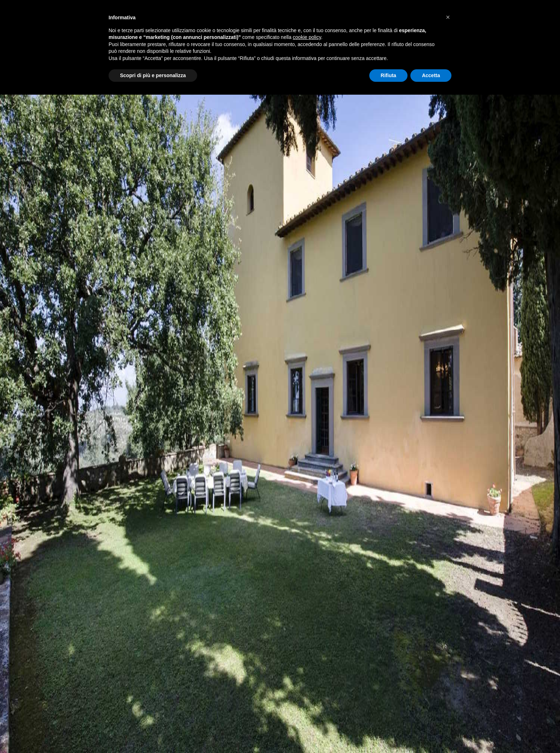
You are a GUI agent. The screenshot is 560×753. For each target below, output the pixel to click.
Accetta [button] (431, 75)
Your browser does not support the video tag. (280, 376)
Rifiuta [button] (389, 75)
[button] (448, 17)
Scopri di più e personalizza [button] (153, 75)
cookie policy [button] (307, 37)
